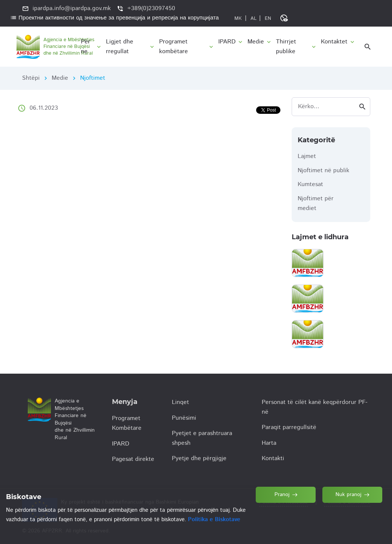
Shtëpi (31, 78)
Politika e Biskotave (214, 519)
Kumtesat (310, 184)
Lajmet (307, 156)
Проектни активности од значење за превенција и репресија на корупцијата (115, 18)
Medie (60, 78)
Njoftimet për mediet (316, 203)
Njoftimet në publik (323, 171)
